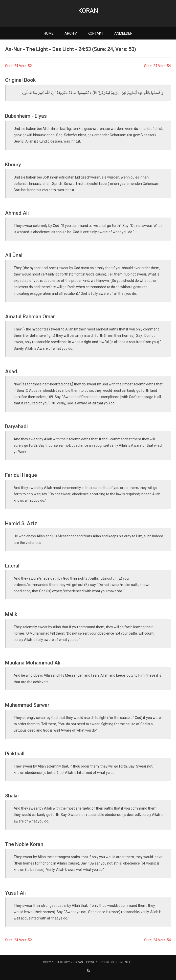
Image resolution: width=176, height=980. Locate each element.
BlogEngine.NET (118, 962)
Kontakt (96, 33)
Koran (88, 11)
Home (49, 33)
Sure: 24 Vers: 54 (158, 66)
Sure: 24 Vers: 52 (18, 66)
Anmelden (123, 33)
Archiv (71, 33)
